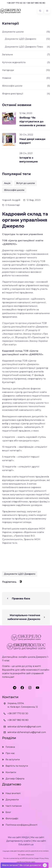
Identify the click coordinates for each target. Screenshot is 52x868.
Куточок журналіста (14, 62)
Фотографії (12, 819)
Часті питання (14, 806)
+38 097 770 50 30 (16, 3)
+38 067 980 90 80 (36, 3)
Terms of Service (25, 862)
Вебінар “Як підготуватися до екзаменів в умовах (32, 122)
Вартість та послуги (17, 766)
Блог (8, 812)
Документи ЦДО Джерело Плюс (24, 47)
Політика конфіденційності (21, 825)
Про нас (10, 753)
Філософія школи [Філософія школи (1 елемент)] (14, 190)
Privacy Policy (44, 858)
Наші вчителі (13, 793)
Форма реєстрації (13, 94)
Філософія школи (12, 86)
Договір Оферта (15, 779)
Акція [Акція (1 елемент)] (7, 183)
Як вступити (13, 760)
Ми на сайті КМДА (18, 837)
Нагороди (8, 70)
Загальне (7, 55)
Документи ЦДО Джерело (20, 574)
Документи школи (13, 32)
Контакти (11, 772)
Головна (10, 747)
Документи (12, 800)
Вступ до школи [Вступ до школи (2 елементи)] (26, 183)
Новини (7, 78)
